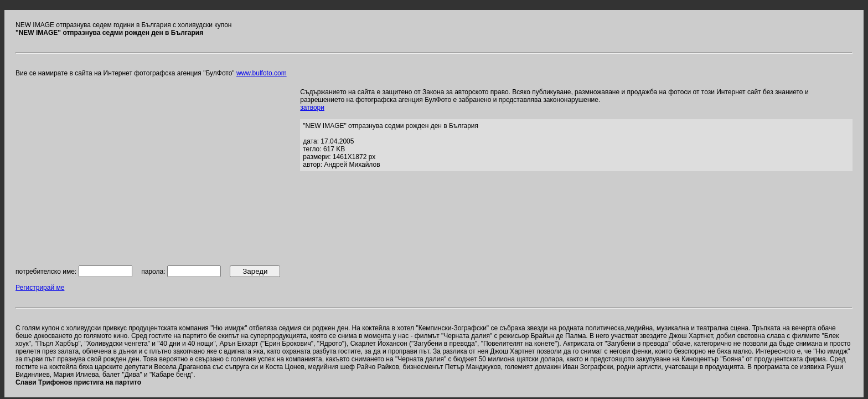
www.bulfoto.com (262, 73)
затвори (312, 108)
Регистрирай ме (40, 288)
